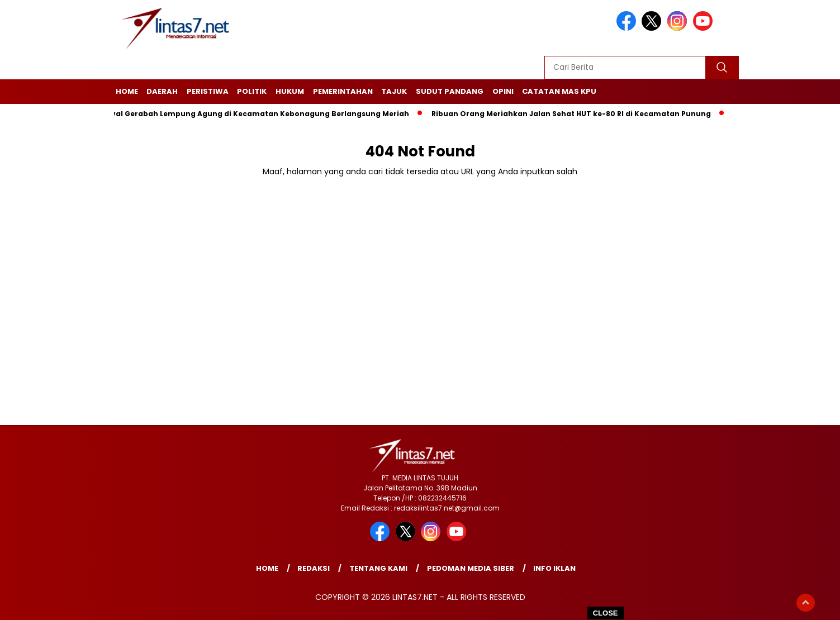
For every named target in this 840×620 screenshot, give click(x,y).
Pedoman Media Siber (471, 568)
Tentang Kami (378, 568)
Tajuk (394, 91)
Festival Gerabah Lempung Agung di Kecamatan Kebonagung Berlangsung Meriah (254, 114)
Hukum (290, 91)
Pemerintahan (343, 91)
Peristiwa (208, 91)
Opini (503, 91)
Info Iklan (554, 568)
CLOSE (606, 613)
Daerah (162, 91)
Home (127, 91)
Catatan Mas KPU (559, 91)
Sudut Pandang (450, 91)
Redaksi (314, 568)
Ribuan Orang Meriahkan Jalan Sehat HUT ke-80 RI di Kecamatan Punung (574, 114)
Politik (252, 91)
